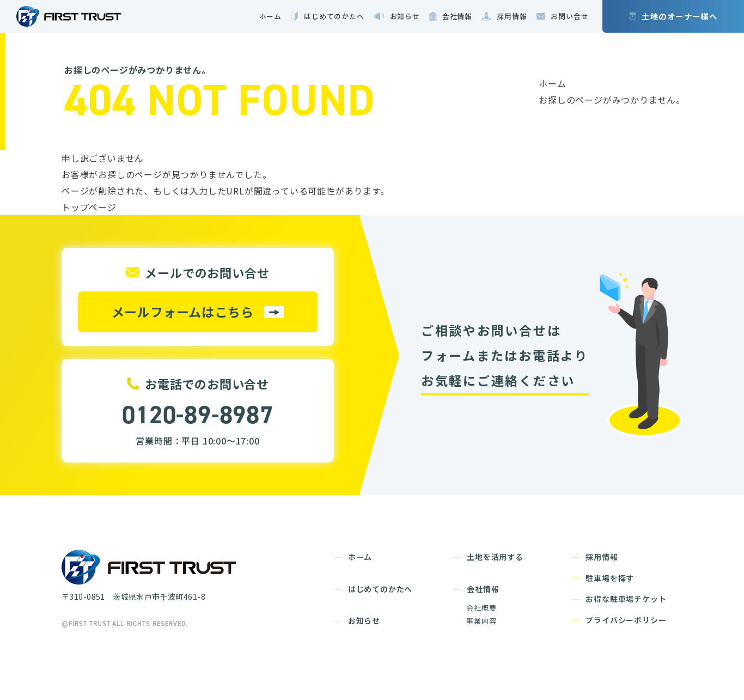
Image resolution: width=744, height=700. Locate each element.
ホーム (552, 83)
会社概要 (481, 608)
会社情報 (483, 589)
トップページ (89, 207)
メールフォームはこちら (183, 312)
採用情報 (602, 557)
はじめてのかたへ (380, 589)
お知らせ (364, 620)
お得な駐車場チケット (626, 599)
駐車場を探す (610, 578)
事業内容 (481, 621)
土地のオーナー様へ (679, 16)
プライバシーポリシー (626, 620)
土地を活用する (495, 557)
